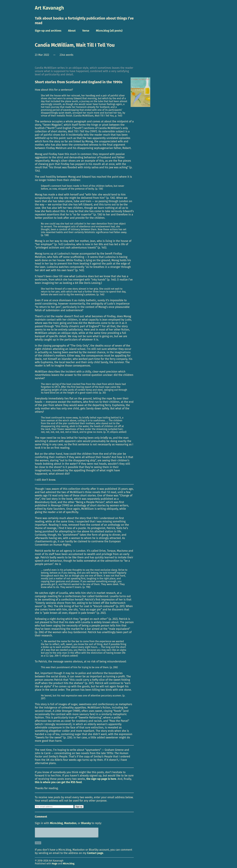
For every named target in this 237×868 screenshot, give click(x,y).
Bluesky (86, 823)
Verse (86, 31)
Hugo (55, 865)
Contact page (95, 855)
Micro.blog (56, 823)
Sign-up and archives (48, 31)
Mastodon (70, 823)
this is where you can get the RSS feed (58, 782)
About (72, 31)
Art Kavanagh (49, 8)
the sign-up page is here (101, 779)
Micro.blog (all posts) (109, 31)
